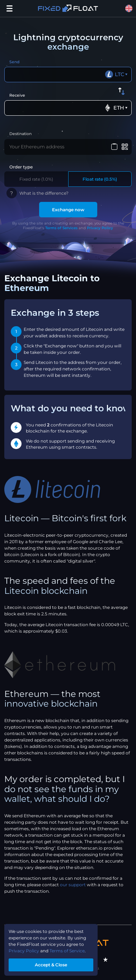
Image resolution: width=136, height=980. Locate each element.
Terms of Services (61, 228)
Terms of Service (67, 951)
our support (73, 885)
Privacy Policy (100, 228)
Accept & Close (51, 965)
